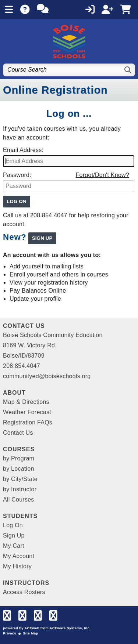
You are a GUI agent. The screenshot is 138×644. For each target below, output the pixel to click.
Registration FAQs (28, 422)
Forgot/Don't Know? (102, 175)
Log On (13, 525)
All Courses (19, 500)
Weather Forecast (27, 412)
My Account (19, 556)
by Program (19, 458)
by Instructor (20, 489)
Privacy (10, 633)
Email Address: (23, 150)
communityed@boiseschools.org (47, 376)
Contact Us (18, 433)
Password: (17, 175)
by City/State (20, 479)
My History (17, 566)
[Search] (128, 70)
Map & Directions (26, 402)
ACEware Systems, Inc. (70, 628)
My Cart (14, 546)
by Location (19, 469)
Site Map (30, 633)
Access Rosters (24, 592)
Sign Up (14, 536)
